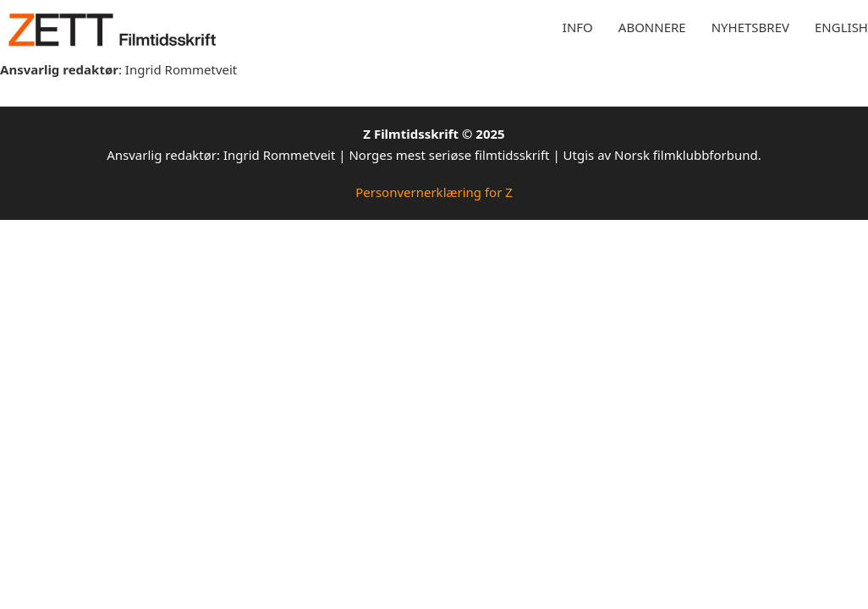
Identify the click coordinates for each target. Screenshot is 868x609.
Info (578, 27)
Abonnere (652, 27)
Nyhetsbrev (750, 27)
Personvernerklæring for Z (434, 192)
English (841, 27)
